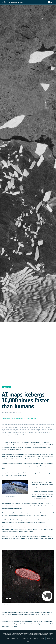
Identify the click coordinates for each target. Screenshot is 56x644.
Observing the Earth (17, 418)
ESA (3, 418)
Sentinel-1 (33, 418)
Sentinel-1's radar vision (10, 496)
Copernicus (27, 418)
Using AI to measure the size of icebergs (13, 605)
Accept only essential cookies (34, 638)
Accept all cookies (12, 638)
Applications (8, 418)
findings (28, 442)
